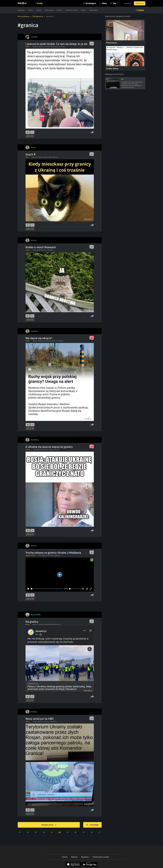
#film (40, 555)
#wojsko (41, 341)
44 (44, 832)
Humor (31, 10)
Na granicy (32, 622)
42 (60, 832)
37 (100, 832)
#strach (46, 157)
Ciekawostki (49, 10)
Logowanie (128, 3)
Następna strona (49, 825)
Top (114, 3)
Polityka (60, 10)
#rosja (42, 450)
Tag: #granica (38, 16)
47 (20, 832)
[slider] (47, 589)
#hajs (35, 250)
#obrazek (36, 47)
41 (68, 832)
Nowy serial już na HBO (40, 719)
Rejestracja (140, 3)
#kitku (50, 157)
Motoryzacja (94, 10)
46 (28, 832)
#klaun (58, 555)
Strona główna (23, 16)
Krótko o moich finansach (41, 247)
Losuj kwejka (92, 825)
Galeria (39, 10)
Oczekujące (91, 3)
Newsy (83, 10)
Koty (27, 157)
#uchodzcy (62, 47)
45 (36, 832)
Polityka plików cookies (101, 857)
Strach (31, 154)
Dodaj (40, 3)
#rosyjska (61, 341)
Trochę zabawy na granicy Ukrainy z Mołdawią (53, 553)
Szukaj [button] (141, 10)
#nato (57, 450)
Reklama (74, 857)
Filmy (104, 3)
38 (92, 832)
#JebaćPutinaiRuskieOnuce (53, 624)
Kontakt (65, 857)
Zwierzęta (21, 10)
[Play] (28, 589)
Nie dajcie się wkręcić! (39, 338)
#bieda (39, 250)
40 (76, 832)
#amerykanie (55, 47)
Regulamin (85, 857)
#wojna (46, 450)
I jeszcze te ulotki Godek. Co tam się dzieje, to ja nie (56, 44)
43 (52, 832)
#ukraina (48, 47)
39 (84, 832)
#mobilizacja (48, 341)
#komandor (53, 721)
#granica (42, 47)
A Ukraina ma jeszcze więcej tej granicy (49, 447)
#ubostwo (50, 250)
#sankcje (41, 624)
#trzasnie (55, 157)
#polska (35, 341)
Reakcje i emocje (72, 10)
